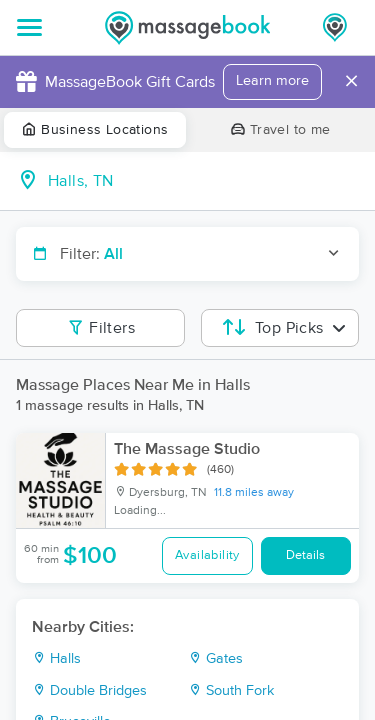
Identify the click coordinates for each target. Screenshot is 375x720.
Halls (56, 659)
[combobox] (203, 181)
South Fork (231, 691)
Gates (215, 659)
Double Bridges (89, 691)
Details (305, 555)
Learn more (272, 81)
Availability (207, 555)
